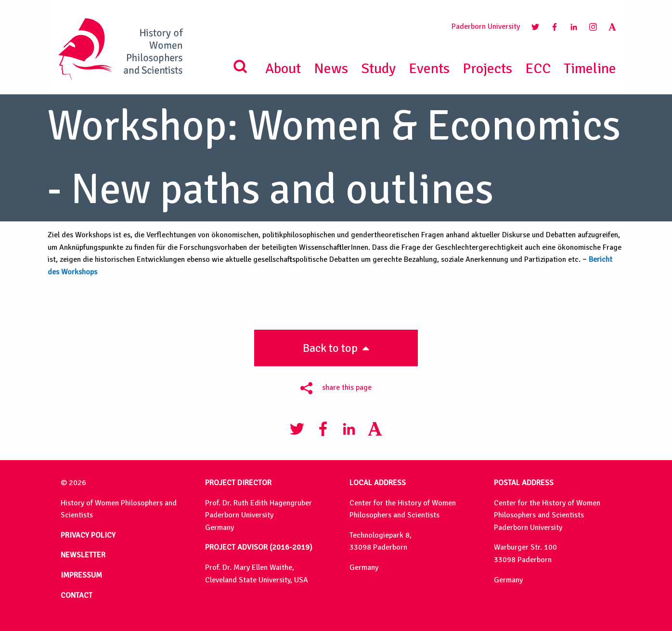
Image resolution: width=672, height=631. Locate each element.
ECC (538, 69)
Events (429, 69)
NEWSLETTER (83, 555)
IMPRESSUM (81, 575)
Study (378, 69)
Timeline (590, 69)
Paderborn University (486, 26)
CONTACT (77, 595)
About (283, 69)
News (331, 69)
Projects (487, 69)
